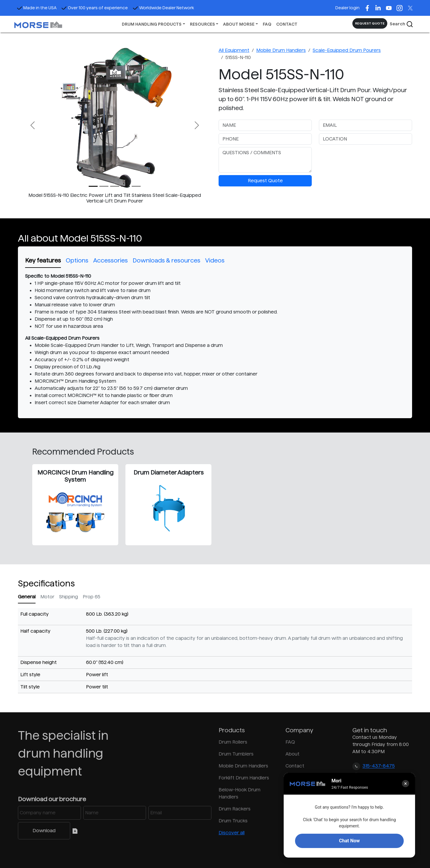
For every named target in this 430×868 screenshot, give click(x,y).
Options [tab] (77, 260)
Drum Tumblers (236, 754)
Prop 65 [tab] (92, 597)
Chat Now (349, 841)
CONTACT (287, 24)
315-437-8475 (379, 766)
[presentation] (364, 159)
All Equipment (234, 50)
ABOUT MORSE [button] (239, 24)
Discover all (232, 833)
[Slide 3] (125, 186)
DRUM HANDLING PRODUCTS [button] (152, 24)
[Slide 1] (104, 186)
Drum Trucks (233, 821)
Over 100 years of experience (95, 8)
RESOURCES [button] (202, 24)
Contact (295, 766)
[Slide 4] (136, 186)
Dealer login (347, 8)
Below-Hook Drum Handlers (239, 793)
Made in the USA (37, 8)
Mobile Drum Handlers (281, 50)
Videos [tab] (215, 260)
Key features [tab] (43, 260)
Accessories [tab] (110, 260)
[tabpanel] (215, 339)
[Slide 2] (115, 186)
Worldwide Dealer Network (163, 8)
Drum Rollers (233, 742)
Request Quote (265, 181)
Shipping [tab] (69, 597)
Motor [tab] (47, 597)
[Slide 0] (93, 186)
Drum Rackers (235, 809)
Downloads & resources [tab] (166, 260)
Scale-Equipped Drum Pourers (347, 50)
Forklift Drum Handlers (244, 778)
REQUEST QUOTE (370, 23)
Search (401, 24)
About (292, 754)
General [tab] (27, 597)
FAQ (267, 24)
